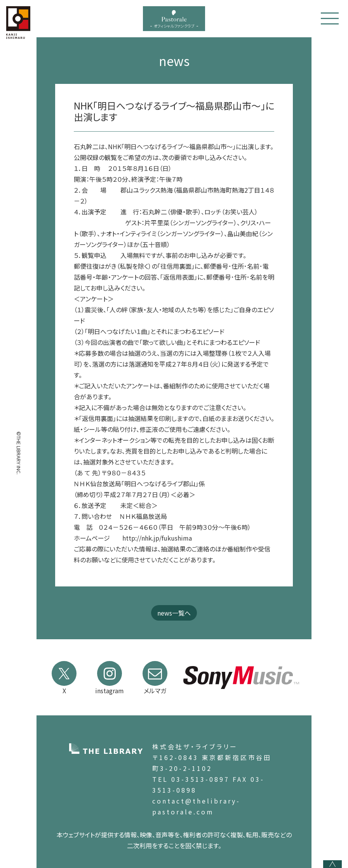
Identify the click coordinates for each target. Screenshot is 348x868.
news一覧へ (174, 613)
